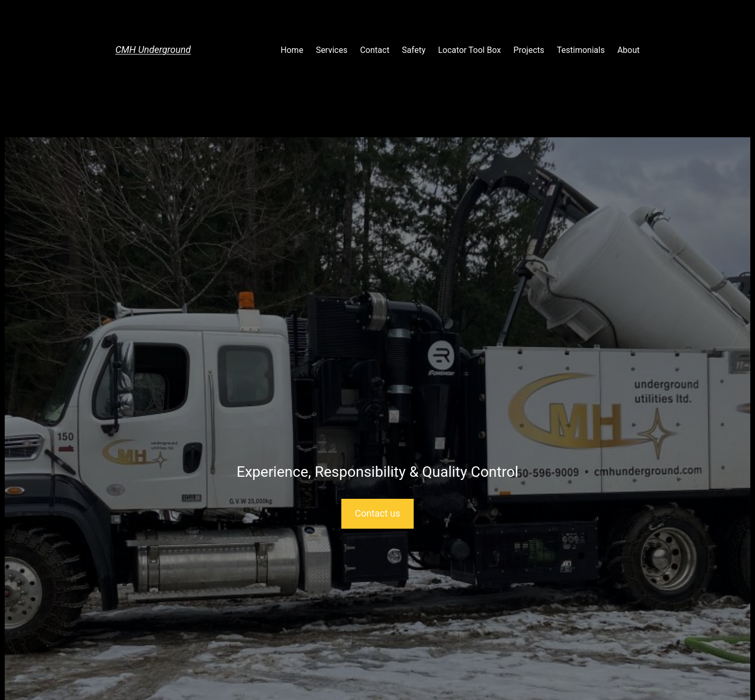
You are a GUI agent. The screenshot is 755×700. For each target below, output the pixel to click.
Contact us (378, 513)
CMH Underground (153, 50)
